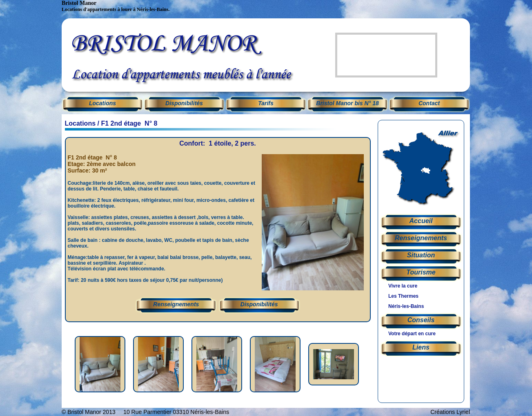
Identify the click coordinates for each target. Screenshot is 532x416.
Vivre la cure (403, 286)
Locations (80, 123)
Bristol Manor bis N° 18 (347, 103)
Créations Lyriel (450, 412)
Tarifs (266, 103)
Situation (421, 255)
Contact (429, 103)
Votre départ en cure (412, 334)
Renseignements (176, 304)
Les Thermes (403, 296)
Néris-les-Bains (406, 306)
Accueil (421, 221)
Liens (421, 347)
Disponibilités (184, 103)
